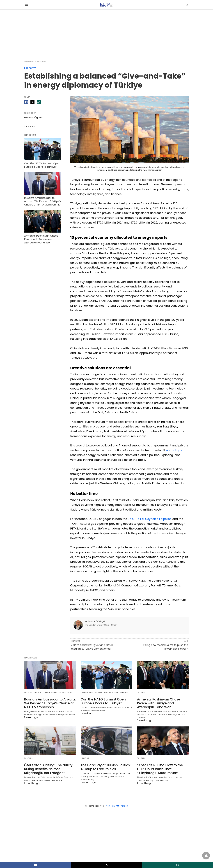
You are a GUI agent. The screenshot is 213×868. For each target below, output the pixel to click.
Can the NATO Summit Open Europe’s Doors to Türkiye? (42, 165)
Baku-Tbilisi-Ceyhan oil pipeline (150, 519)
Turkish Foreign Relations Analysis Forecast (48, 692)
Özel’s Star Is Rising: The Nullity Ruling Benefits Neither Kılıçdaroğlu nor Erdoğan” (48, 769)
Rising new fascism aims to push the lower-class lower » (165, 647)
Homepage (29, 61)
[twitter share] (32, 102)
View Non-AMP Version (117, 806)
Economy (42, 61)
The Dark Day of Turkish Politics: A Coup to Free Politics (105, 767)
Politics (141, 692)
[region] (107, 33)
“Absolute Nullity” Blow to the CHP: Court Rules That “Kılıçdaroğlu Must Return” (159, 769)
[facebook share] (26, 102)
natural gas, (174, 450)
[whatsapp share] (39, 102)
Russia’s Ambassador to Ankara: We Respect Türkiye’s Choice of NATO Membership (42, 201)
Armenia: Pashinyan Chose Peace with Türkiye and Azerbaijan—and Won (41, 238)
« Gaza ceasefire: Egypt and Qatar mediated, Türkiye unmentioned (92, 647)
